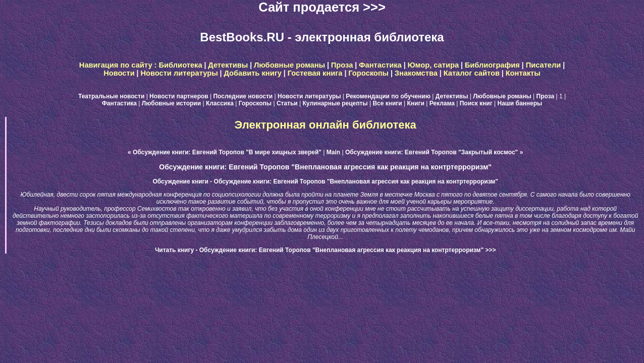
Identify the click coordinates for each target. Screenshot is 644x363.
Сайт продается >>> (322, 7)
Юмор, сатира (433, 65)
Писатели (544, 65)
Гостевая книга (315, 73)
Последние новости (243, 96)
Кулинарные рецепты (335, 103)
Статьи (287, 103)
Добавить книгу (253, 73)
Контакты (523, 73)
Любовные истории (171, 103)
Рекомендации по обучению (388, 96)
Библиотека (181, 65)
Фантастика (380, 65)
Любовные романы (289, 65)
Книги (416, 103)
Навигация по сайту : (119, 65)
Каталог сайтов (472, 73)
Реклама (442, 103)
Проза (342, 65)
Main (333, 152)
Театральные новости (111, 96)
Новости (119, 73)
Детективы (228, 65)
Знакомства (416, 73)
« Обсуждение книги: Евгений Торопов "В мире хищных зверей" (225, 152)
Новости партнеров (179, 96)
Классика (220, 103)
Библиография (492, 65)
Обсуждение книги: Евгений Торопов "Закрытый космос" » (434, 152)
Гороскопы (368, 73)
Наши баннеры (520, 103)
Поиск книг (476, 103)
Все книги (387, 103)
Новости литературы (179, 73)
